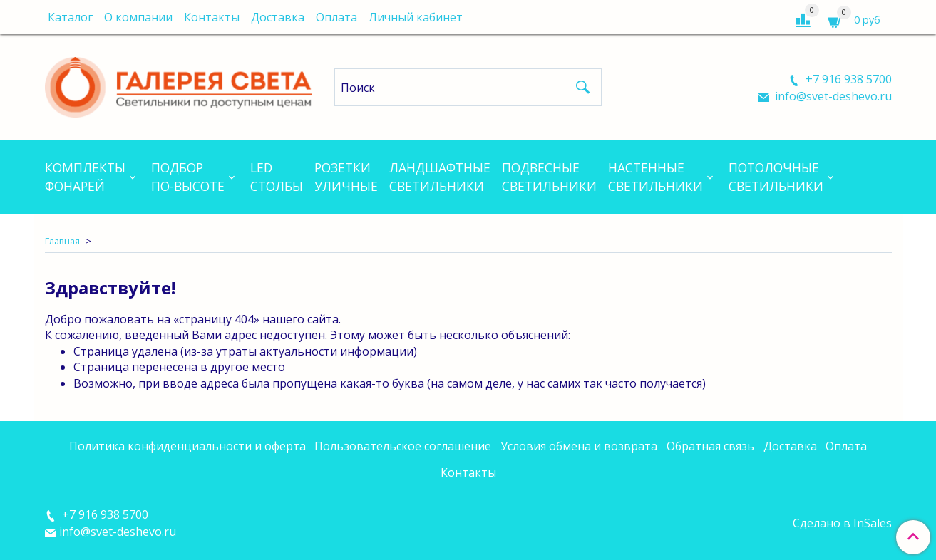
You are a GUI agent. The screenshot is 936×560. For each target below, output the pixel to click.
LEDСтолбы (277, 177)
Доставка (278, 17)
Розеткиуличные (346, 177)
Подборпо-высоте (188, 177)
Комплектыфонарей (85, 177)
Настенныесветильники (655, 177)
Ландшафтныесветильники (440, 177)
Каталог (70, 17)
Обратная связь (710, 446)
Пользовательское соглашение (403, 446)
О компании (138, 17)
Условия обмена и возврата (579, 446)
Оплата (336, 17)
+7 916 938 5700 (847, 79)
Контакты (212, 17)
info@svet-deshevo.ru (832, 96)
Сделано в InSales (842, 523)
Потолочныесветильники (776, 177)
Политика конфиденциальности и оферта (187, 446)
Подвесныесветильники (549, 177)
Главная (62, 241)
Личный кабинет (416, 17)
